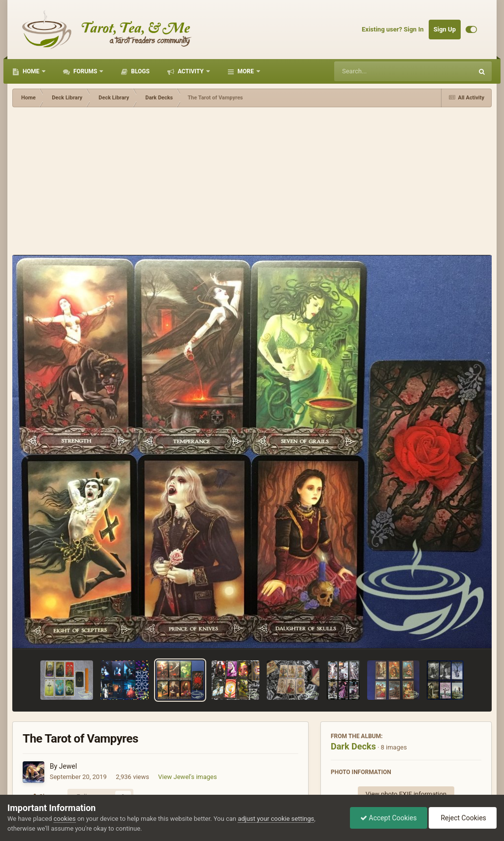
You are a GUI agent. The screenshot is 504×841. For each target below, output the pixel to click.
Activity (191, 71)
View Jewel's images (187, 777)
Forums (85, 71)
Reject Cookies (463, 818)
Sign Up (445, 29)
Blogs (140, 71)
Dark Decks (353, 746)
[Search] (378, 71)
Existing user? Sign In (393, 29)
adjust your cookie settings (276, 819)
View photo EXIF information (406, 794)
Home (31, 71)
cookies (65, 819)
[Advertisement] (252, 181)
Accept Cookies (389, 818)
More (246, 71)
